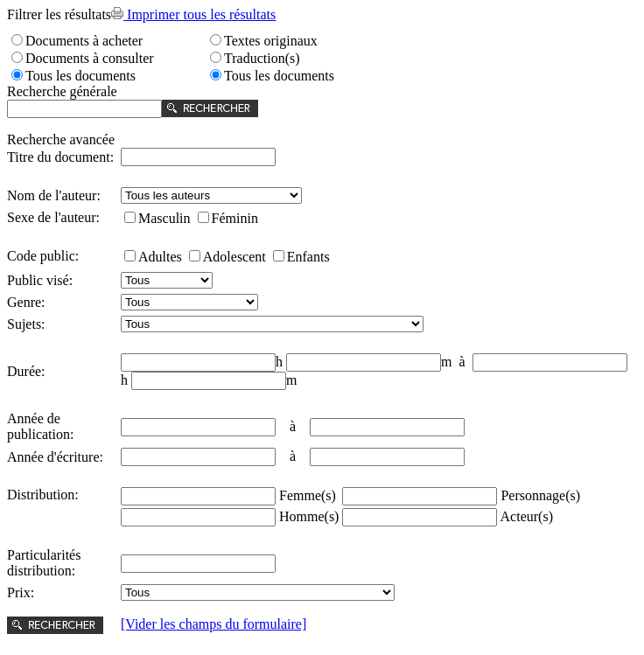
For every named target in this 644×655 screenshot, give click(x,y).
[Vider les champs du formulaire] (213, 624)
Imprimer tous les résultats (193, 14)
